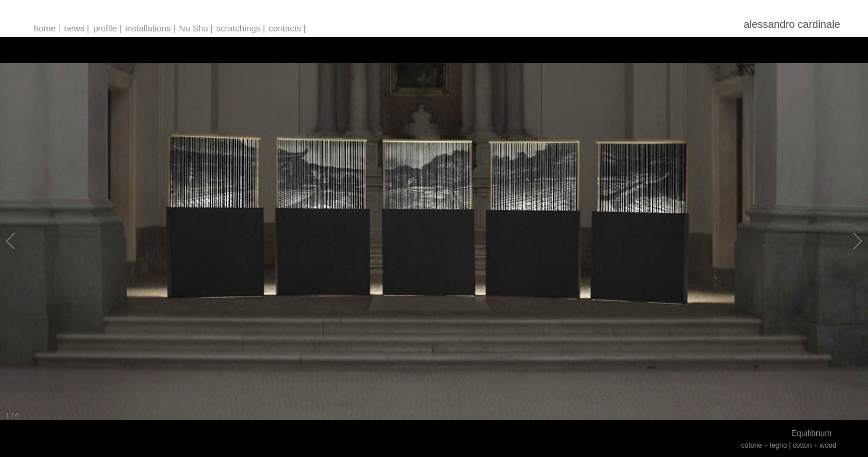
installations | (150, 28)
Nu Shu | (196, 28)
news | (77, 28)
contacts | (287, 28)
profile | (107, 28)
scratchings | (241, 28)
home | (47, 28)
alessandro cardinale (795, 24)
